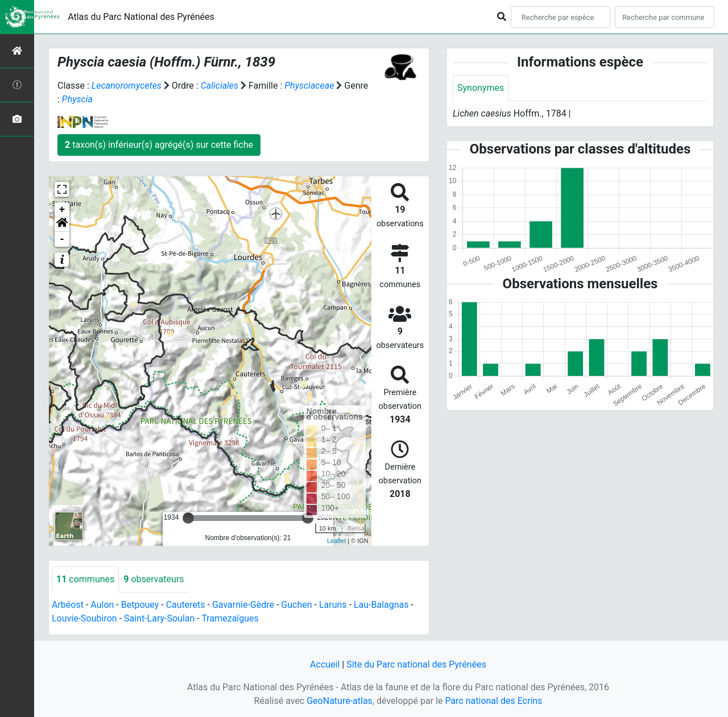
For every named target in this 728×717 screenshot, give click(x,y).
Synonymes (481, 88)
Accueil (325, 664)
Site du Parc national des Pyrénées (416, 664)
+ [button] (62, 210)
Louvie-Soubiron (84, 618)
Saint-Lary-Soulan (159, 618)
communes (85, 579)
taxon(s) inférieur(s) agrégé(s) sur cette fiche (159, 145)
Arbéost (68, 605)
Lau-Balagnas (381, 605)
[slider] (188, 518)
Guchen (296, 605)
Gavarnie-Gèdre (243, 605)
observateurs (154, 579)
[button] (62, 225)
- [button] (62, 239)
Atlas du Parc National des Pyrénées (141, 17)
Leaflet (336, 541)
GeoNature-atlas (340, 701)
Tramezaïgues (230, 618)
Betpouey (140, 605)
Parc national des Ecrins (493, 701)
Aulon (102, 605)
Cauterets (186, 605)
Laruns (333, 605)
